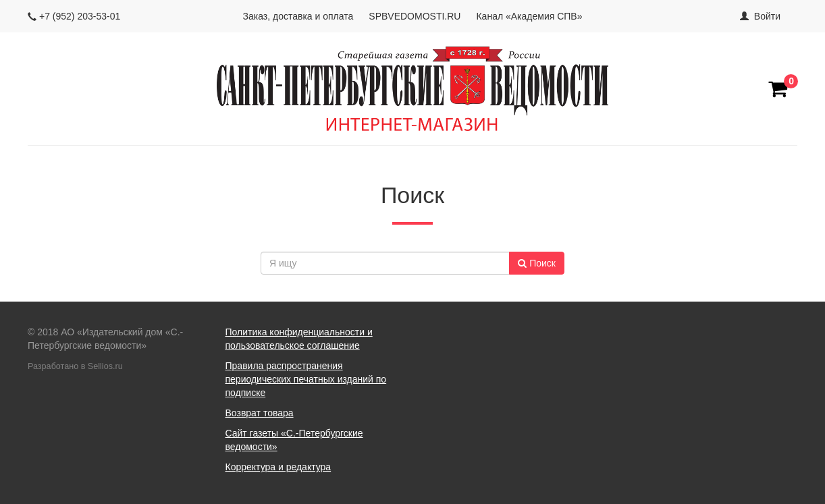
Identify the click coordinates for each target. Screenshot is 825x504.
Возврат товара (260, 413)
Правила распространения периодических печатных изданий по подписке (306, 379)
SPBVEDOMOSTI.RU (415, 16)
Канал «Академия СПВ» (529, 16)
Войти (767, 16)
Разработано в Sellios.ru (75, 366)
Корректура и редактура (278, 467)
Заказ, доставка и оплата (298, 16)
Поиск (537, 263)
